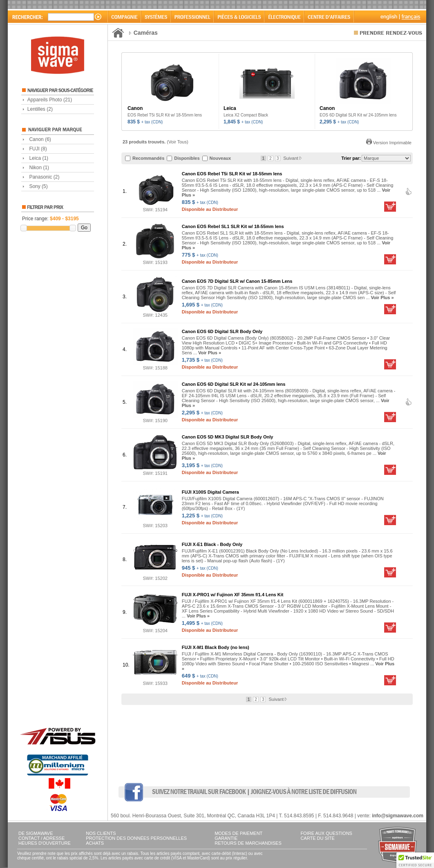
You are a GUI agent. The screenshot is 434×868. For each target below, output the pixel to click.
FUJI (38, 149)
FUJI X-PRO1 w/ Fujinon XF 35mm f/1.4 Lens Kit (233, 595)
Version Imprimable (389, 143)
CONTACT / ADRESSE (41, 838)
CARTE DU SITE (318, 838)
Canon (40, 139)
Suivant (292, 158)
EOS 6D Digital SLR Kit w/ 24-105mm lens (358, 115)
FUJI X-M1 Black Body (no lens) (216, 647)
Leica (39, 158)
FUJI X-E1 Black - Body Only (212, 544)
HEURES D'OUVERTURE (45, 843)
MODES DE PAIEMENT (238, 833)
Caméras (146, 33)
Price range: (50, 219)
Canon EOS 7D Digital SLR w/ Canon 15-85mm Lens (237, 281)
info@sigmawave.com (398, 816)
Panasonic (44, 177)
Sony (38, 186)
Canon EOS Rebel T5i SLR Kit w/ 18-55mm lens (232, 174)
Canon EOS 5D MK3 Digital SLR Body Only (228, 437)
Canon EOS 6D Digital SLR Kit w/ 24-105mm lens (234, 384)
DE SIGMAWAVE (36, 833)
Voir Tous (178, 142)
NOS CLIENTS (101, 833)
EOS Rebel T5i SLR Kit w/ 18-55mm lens (165, 115)
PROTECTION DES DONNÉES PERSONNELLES (136, 838)
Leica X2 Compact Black (246, 115)
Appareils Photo (50, 100)
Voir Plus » (383, 298)
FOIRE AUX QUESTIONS (326, 833)
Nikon (39, 168)
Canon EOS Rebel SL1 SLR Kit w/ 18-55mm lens (233, 226)
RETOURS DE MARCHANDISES (248, 843)
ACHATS (95, 843)
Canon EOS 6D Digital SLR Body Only (222, 331)
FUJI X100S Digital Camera (210, 492)
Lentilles (40, 109)
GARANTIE (226, 838)
